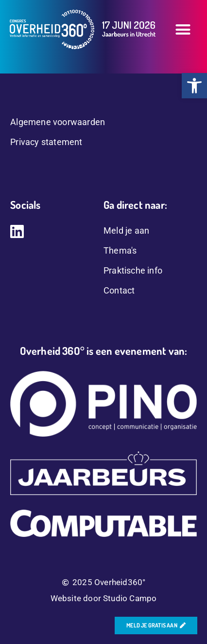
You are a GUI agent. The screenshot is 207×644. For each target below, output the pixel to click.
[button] (183, 30)
